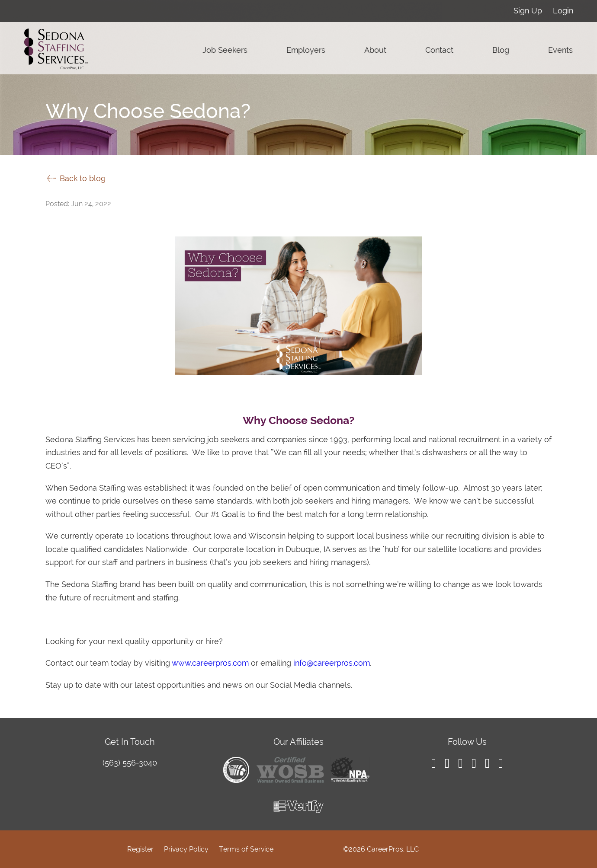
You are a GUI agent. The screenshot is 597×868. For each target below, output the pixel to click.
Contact (439, 50)
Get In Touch (130, 742)
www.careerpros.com (210, 663)
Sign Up (528, 11)
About (375, 50)
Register (140, 849)
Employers (306, 50)
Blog (501, 50)
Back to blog (75, 178)
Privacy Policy (186, 849)
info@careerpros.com (332, 663)
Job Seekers (225, 50)
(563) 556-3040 (130, 763)
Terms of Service (246, 849)
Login (563, 11)
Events (560, 50)
